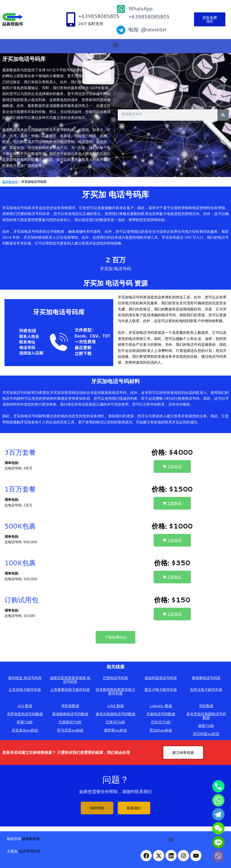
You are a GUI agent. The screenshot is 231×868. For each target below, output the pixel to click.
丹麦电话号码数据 (161, 714)
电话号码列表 (29, 851)
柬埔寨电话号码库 (206, 678)
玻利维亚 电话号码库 (25, 678)
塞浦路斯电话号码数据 (70, 714)
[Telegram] (218, 814)
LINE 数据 (115, 706)
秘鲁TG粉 (206, 726)
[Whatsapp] (218, 800)
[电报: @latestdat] (121, 30)
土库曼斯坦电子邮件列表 (70, 689)
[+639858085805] (71, 19)
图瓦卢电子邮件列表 (161, 689)
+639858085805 (99, 16)
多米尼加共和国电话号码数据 (206, 716)
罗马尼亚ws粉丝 (70, 730)
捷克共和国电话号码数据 (115, 714)
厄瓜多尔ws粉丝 (25, 730)
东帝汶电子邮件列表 (206, 689)
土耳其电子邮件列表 (25, 689)
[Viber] (218, 856)
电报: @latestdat (147, 29)
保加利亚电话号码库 (161, 678)
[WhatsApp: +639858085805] (121, 9)
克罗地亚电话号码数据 (25, 714)
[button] (116, 45)
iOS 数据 (25, 706)
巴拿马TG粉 (115, 722)
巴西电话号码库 (115, 678)
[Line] (218, 842)
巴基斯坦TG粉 (70, 722)
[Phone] (218, 786)
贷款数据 (206, 706)
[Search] (223, 115)
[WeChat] (218, 828)
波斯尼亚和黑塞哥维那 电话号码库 (70, 680)
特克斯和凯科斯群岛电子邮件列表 (115, 691)
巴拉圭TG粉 (161, 722)
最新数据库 (10, 182)
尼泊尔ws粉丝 (161, 730)
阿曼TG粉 (25, 722)
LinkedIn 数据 (161, 706)
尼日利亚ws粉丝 (206, 734)
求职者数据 (70, 706)
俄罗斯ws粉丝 (115, 730)
